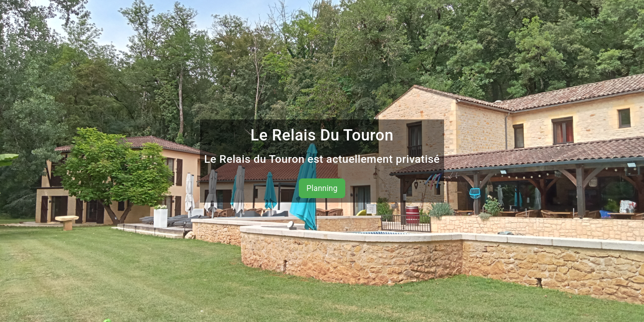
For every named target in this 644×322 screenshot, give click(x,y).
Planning (322, 188)
